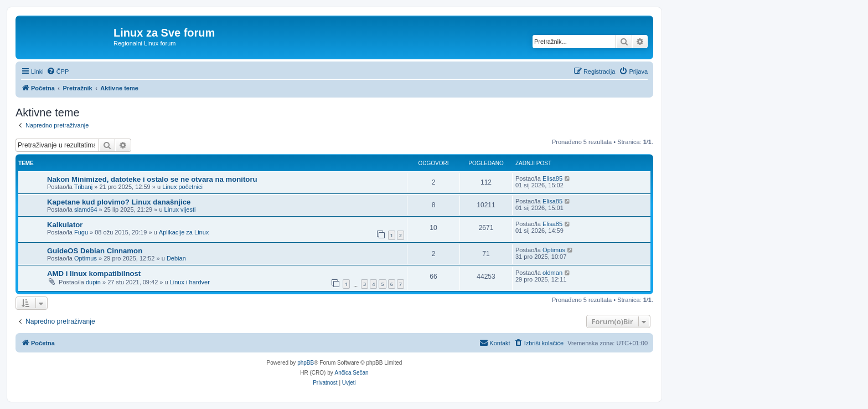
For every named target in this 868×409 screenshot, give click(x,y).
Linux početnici (182, 187)
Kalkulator (65, 225)
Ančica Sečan (352, 373)
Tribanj (83, 187)
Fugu (81, 232)
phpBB (306, 363)
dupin (93, 282)
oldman (552, 273)
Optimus (86, 258)
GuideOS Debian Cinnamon (95, 251)
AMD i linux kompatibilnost (94, 273)
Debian (176, 258)
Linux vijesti (180, 209)
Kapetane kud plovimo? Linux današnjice (119, 202)
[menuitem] (58, 71)
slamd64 (86, 209)
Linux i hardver (190, 282)
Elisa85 (552, 178)
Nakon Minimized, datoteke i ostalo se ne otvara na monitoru (152, 179)
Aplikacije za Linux (184, 232)
